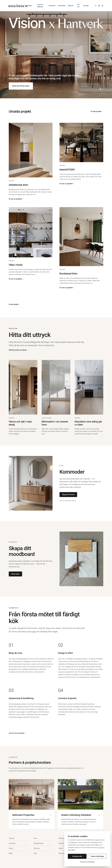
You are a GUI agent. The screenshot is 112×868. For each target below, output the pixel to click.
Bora (35, 838)
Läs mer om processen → (17, 733)
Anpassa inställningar (87, 862)
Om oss (78, 6)
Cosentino (12, 843)
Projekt (29, 6)
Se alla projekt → (97, 111)
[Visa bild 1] (100, 89)
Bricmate (37, 848)
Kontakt (86, 6)
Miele (11, 853)
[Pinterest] (102, 6)
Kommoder (62, 6)
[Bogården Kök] (18, 6)
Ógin (35, 853)
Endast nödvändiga (97, 856)
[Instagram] (99, 6)
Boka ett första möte (21, 86)
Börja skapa (15, 574)
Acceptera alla (77, 856)
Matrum (71, 6)
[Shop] (96, 6)
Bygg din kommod (68, 495)
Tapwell (11, 838)
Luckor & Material (40, 6)
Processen (52, 6)
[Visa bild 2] (103, 89)
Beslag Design (39, 843)
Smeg (11, 848)
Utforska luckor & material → (19, 350)
